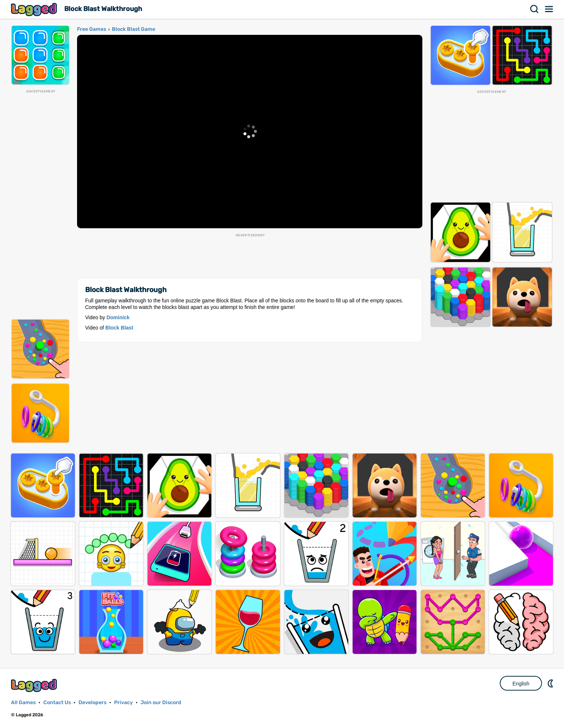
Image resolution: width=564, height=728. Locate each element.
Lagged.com (35, 685)
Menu (549, 9)
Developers (92, 702)
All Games (23, 702)
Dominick (118, 317)
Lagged (35, 9)
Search (535, 9)
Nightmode (551, 683)
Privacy (123, 702)
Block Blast (119, 328)
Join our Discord (161, 702)
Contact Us (57, 702)
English (521, 684)
